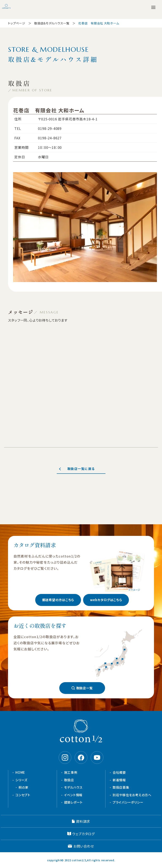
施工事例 (71, 772)
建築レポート (74, 802)
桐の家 (23, 787)
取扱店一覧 (84, 688)
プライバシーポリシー (128, 802)
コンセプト (23, 795)
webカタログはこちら (106, 600)
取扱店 (69, 780)
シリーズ (21, 780)
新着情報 (119, 780)
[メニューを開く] (153, 7)
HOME (20, 772)
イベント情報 (73, 795)
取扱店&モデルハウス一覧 (52, 23)
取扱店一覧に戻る (81, 469)
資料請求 (83, 821)
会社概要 (119, 772)
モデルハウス (73, 787)
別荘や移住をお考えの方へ (132, 795)
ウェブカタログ (84, 834)
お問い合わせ (84, 846)
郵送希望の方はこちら (58, 600)
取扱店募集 (121, 787)
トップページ (17, 23)
